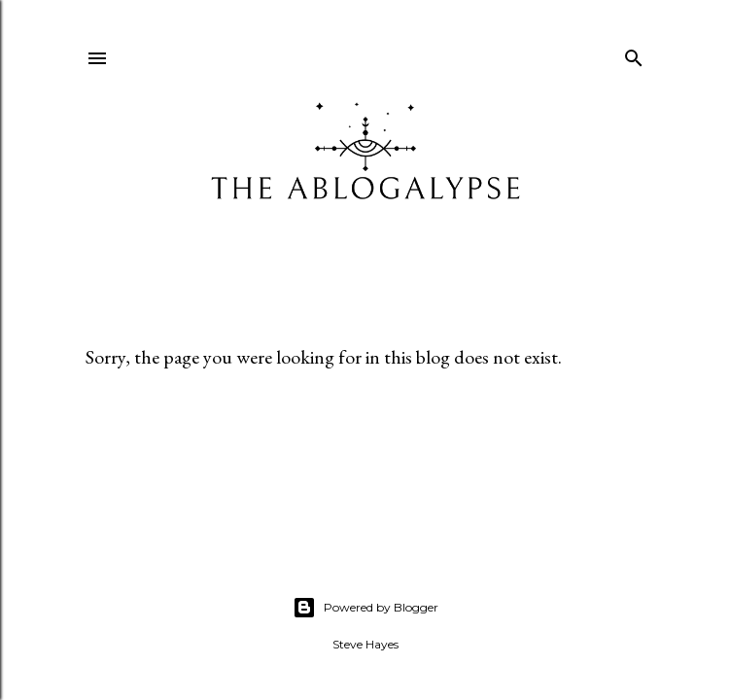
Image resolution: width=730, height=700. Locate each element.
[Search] (634, 54)
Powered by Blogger (365, 608)
